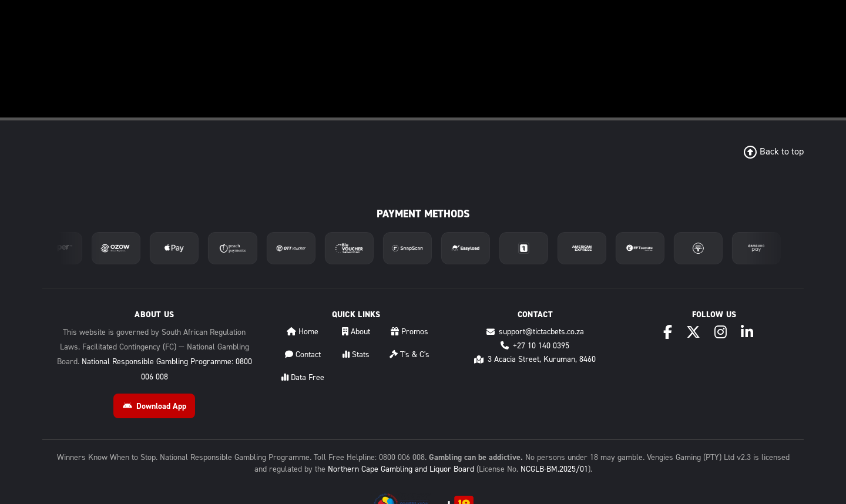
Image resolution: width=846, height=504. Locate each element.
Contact (303, 355)
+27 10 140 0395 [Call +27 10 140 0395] (535, 346)
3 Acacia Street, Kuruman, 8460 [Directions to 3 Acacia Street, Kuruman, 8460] (535, 359)
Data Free (303, 377)
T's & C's (409, 355)
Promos (409, 332)
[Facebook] (668, 332)
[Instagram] (721, 332)
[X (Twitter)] (693, 332)
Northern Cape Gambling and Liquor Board (401, 469)
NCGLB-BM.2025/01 (554, 469)
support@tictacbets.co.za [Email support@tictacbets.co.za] (535, 332)
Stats (356, 355)
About (356, 332)
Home (303, 332)
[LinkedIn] (747, 332)
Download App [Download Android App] (155, 406)
